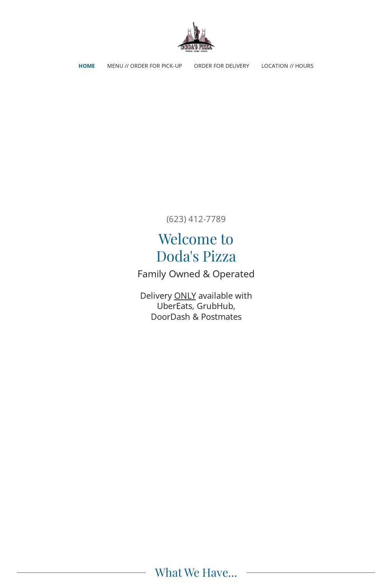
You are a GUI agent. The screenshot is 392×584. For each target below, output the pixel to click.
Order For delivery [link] (222, 66)
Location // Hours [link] (287, 66)
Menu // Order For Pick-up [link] (145, 66)
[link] (196, 36)
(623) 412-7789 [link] (196, 219)
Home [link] (87, 66)
